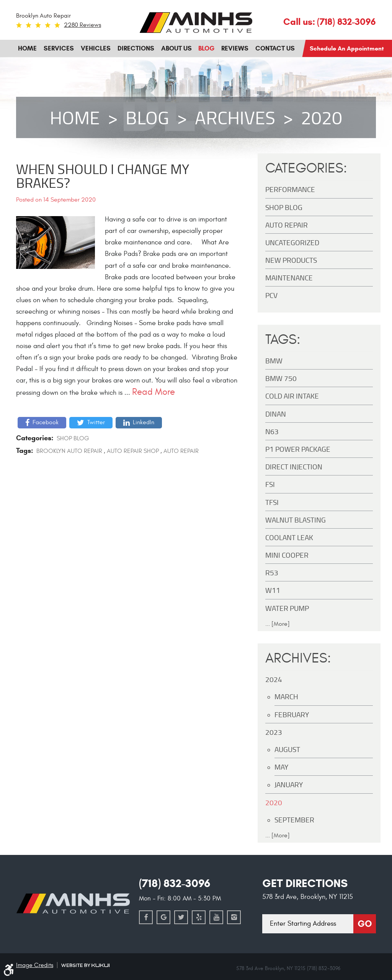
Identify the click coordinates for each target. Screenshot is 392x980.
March (286, 696)
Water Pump (287, 608)
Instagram (234, 917)
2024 (274, 679)
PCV (271, 295)
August (287, 749)
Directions (136, 48)
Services (59, 48)
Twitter (96, 422)
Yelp (199, 917)
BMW (274, 361)
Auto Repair (181, 451)
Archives (235, 117)
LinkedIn (144, 422)
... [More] (278, 624)
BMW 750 (281, 378)
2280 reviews (82, 25)
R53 (272, 572)
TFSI (272, 502)
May (281, 767)
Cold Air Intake (292, 396)
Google (163, 917)
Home (27, 48)
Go (365, 924)
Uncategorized (292, 242)
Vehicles (96, 48)
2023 (274, 732)
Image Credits (35, 965)
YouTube (216, 917)
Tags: (283, 340)
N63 (272, 431)
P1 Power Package (298, 449)
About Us (176, 48)
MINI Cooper (287, 555)
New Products (291, 260)
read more (154, 392)
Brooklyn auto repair (69, 451)
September (294, 820)
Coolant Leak (289, 537)
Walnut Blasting (296, 520)
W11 (273, 590)
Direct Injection (294, 466)
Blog (206, 48)
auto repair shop (133, 451)
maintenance (289, 278)
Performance (290, 189)
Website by (85, 965)
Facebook (46, 422)
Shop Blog (73, 438)
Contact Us (275, 48)
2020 (322, 117)
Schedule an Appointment (347, 48)
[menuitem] (27, 49)
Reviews (235, 48)
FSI (270, 484)
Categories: (306, 168)
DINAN (276, 414)
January (289, 784)
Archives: (298, 658)
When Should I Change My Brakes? (103, 176)
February (292, 714)
